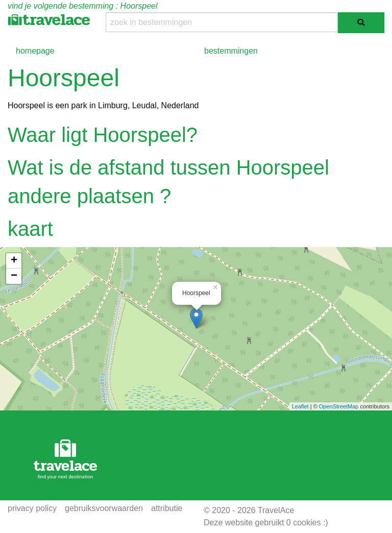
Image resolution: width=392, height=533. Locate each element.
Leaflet (300, 406)
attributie (167, 508)
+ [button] (14, 261)
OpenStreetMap (339, 406)
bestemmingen (231, 51)
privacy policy (32, 508)
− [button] (14, 276)
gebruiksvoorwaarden (104, 508)
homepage (35, 51)
